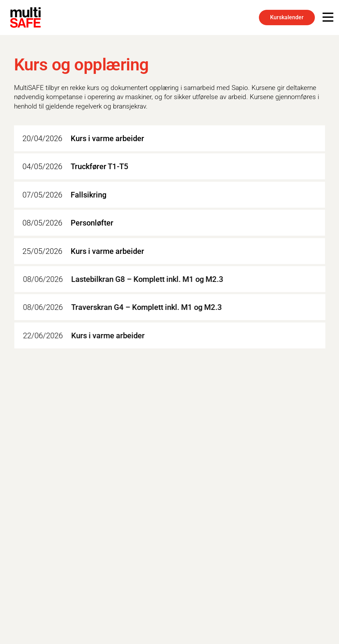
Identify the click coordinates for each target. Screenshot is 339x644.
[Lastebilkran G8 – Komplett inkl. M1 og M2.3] (173, 279)
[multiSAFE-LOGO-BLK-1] (25, 18)
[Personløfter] (169, 223)
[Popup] (328, 18)
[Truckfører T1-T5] (169, 167)
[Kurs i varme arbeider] (169, 138)
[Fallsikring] (169, 195)
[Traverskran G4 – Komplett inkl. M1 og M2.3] (173, 307)
